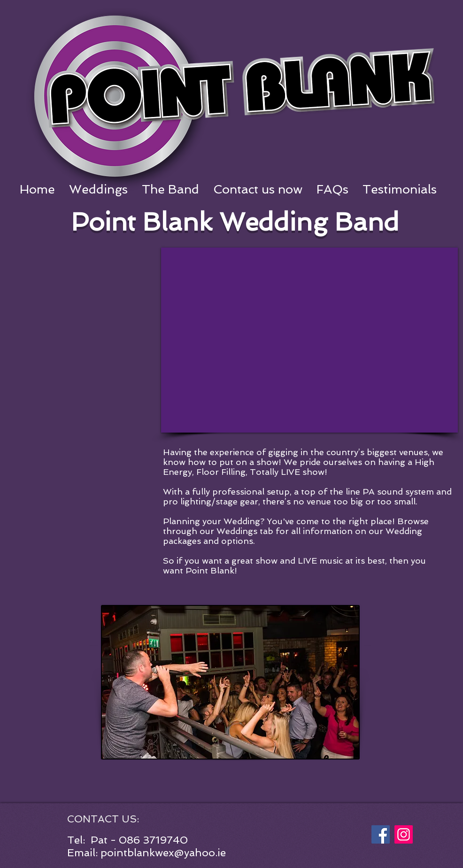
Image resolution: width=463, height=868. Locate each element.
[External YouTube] (309, 340)
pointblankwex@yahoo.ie (163, 852)
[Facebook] (381, 834)
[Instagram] (404, 834)
